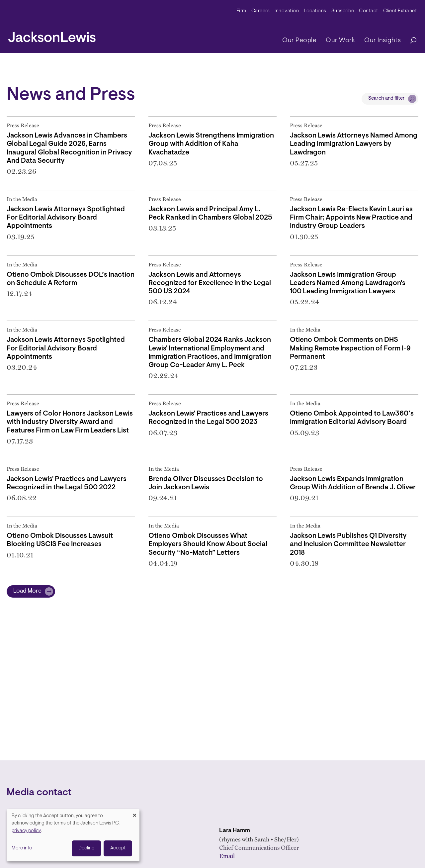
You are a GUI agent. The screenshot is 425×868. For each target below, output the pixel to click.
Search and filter (386, 98)
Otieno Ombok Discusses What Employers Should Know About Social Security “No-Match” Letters (208, 544)
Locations (315, 11)
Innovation (287, 11)
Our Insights (382, 41)
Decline (86, 848)
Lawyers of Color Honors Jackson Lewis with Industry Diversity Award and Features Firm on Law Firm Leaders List (70, 422)
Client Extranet (400, 11)
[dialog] (73, 835)
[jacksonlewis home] (52, 35)
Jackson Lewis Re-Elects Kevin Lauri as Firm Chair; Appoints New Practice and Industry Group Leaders (351, 218)
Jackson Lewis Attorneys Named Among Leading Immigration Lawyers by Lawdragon (354, 144)
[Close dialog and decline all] (134, 813)
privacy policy (26, 831)
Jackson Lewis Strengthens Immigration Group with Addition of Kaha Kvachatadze (211, 144)
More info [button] (22, 848)
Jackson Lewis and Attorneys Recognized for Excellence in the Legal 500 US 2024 (210, 283)
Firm (241, 11)
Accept (118, 848)
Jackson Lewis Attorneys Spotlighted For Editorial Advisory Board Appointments (66, 218)
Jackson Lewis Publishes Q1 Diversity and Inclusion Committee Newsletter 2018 (348, 544)
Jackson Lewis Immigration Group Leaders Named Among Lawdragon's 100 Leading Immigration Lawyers (348, 283)
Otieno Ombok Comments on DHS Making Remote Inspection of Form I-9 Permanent (350, 348)
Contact (369, 11)
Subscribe (343, 11)
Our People (299, 41)
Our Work (340, 41)
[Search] (410, 41)
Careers (261, 11)
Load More (27, 591)
